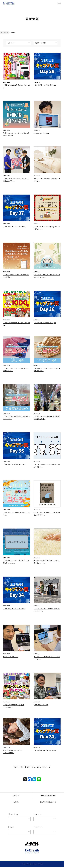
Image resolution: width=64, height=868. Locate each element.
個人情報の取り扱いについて (48, 803)
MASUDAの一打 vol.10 (11, 657)
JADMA (32, 845)
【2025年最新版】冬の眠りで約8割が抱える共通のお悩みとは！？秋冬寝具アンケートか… (16, 277)
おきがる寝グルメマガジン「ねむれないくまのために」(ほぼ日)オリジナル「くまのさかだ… (47, 515)
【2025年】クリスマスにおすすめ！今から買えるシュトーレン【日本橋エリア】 (47, 229)
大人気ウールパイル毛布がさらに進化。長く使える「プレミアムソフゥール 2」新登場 (47, 563)
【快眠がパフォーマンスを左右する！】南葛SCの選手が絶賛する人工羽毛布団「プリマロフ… (17, 181)
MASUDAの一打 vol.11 (42, 133)
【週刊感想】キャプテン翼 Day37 (15, 227)
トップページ (4, 32)
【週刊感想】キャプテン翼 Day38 (45, 85)
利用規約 (16, 803)
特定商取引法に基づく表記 (48, 796)
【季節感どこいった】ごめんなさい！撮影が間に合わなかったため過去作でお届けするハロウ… (16, 563)
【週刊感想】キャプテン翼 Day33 (45, 750)
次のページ (47, 767)
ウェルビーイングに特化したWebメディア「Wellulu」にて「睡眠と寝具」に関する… (47, 659)
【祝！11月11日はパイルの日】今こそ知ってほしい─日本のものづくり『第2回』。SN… (47, 467)
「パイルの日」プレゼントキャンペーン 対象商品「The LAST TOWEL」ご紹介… (16, 371)
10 (38, 767)
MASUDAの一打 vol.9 (41, 705)
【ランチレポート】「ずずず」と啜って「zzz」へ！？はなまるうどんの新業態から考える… (47, 611)
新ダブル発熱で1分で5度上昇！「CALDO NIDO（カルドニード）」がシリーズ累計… (17, 753)
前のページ (17, 767)
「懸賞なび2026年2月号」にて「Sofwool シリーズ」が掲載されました (16, 87)
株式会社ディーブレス (9, 3)
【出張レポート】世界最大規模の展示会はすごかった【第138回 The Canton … (47, 419)
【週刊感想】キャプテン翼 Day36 (45, 323)
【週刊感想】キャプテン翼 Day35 (15, 464)
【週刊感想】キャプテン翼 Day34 (15, 609)
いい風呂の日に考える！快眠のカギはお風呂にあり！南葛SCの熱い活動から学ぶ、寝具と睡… (47, 277)
